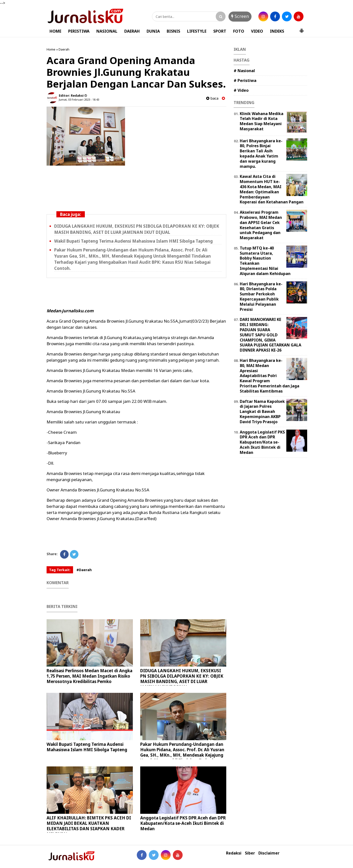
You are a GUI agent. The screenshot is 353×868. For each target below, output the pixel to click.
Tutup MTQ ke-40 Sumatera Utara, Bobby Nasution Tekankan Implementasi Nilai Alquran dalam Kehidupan (265, 261)
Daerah (64, 49)
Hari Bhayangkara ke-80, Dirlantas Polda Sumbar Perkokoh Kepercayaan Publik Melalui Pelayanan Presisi (261, 297)
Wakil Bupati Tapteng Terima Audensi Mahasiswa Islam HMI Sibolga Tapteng (133, 241)
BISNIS (173, 31)
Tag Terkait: (60, 570)
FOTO (239, 31)
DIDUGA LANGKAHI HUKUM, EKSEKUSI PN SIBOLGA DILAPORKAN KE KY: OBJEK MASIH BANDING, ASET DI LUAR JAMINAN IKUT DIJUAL (137, 229)
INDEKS (277, 31)
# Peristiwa (245, 80)
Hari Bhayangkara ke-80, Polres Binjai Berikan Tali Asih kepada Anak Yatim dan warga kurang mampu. (261, 154)
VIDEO (257, 31)
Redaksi (234, 853)
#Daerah (84, 570)
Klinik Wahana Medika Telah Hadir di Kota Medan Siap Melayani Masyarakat (262, 121)
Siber (250, 853)
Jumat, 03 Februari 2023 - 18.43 (79, 99)
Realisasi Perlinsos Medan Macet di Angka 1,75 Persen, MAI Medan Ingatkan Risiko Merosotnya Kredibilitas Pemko (89, 676)
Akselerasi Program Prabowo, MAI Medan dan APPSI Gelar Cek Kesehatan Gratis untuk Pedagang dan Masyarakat (261, 225)
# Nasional (244, 71)
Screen (240, 16)
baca (212, 98)
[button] (302, 29)
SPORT (220, 31)
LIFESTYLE (197, 31)
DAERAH (132, 31)
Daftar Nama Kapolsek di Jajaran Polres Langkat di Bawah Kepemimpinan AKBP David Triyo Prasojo (262, 412)
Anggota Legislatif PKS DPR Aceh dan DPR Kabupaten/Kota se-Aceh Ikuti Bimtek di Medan (183, 823)
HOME (55, 31)
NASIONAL (107, 31)
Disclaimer (269, 853)
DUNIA (153, 31)
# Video (241, 90)
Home (51, 49)
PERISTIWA (79, 31)
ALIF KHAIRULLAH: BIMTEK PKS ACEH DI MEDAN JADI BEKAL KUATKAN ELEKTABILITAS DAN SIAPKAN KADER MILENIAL (89, 826)
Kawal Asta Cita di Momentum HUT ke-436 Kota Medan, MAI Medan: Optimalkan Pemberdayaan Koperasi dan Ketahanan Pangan (272, 189)
